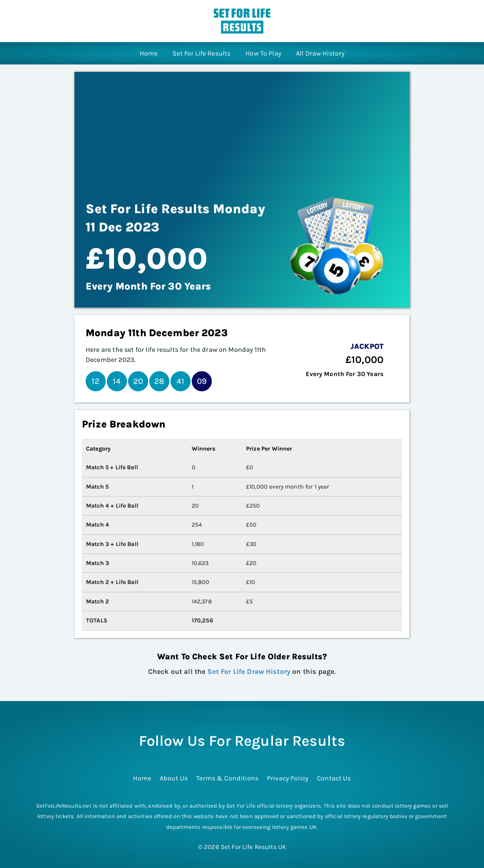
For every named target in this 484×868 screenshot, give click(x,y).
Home (149, 53)
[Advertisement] (242, 128)
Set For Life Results (201, 53)
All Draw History (320, 53)
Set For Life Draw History (249, 672)
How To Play (263, 53)
